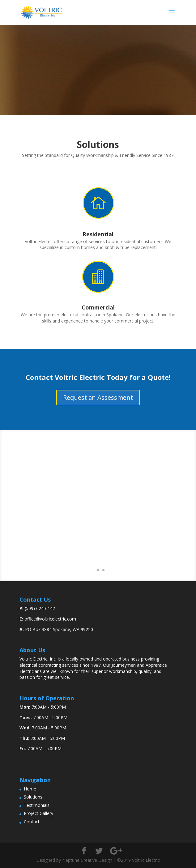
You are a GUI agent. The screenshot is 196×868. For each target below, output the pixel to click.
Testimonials (37, 805)
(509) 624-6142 (40, 608)
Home (30, 789)
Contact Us (98, 86)
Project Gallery (38, 813)
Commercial (98, 307)
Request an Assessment (98, 397)
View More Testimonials (98, 552)
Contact (32, 822)
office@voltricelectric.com (50, 619)
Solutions (33, 797)
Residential (98, 234)
